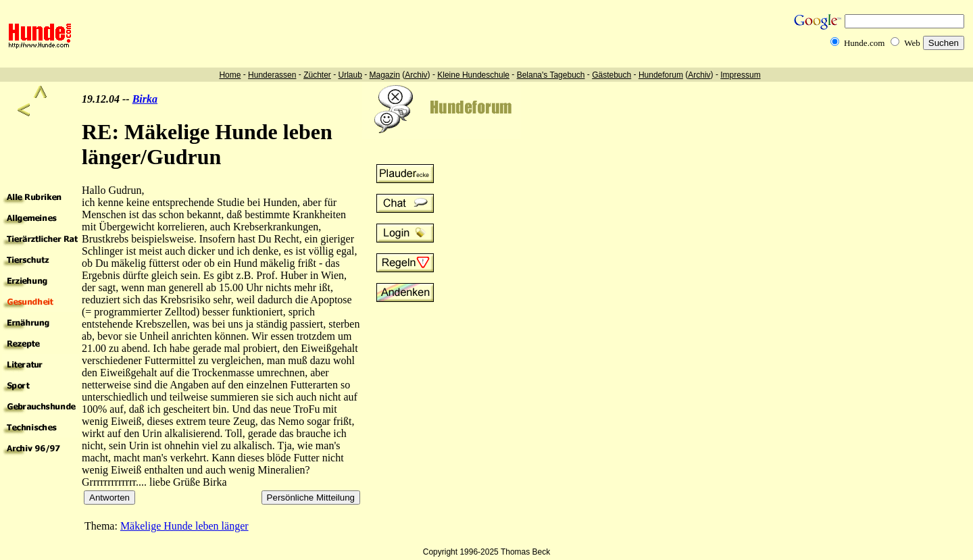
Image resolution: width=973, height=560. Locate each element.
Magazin (385, 75)
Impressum (740, 75)
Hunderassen (272, 75)
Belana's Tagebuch (551, 75)
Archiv (416, 75)
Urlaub (350, 75)
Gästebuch (612, 75)
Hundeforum (661, 75)
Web (912, 43)
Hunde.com (864, 43)
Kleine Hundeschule (473, 75)
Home (230, 75)
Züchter (317, 75)
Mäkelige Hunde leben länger (184, 526)
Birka (145, 99)
